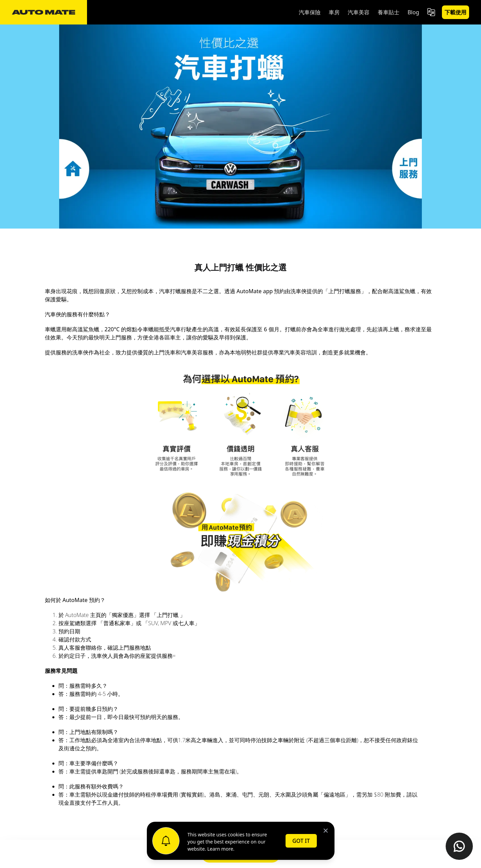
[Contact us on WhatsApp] (459, 846)
